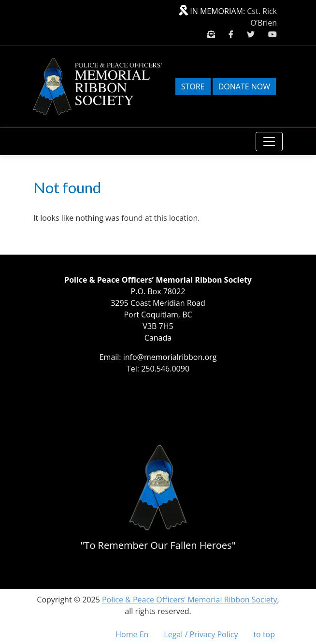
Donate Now (244, 86)
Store (193, 86)
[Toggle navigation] (269, 142)
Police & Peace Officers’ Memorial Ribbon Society (190, 600)
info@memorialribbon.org (170, 357)
